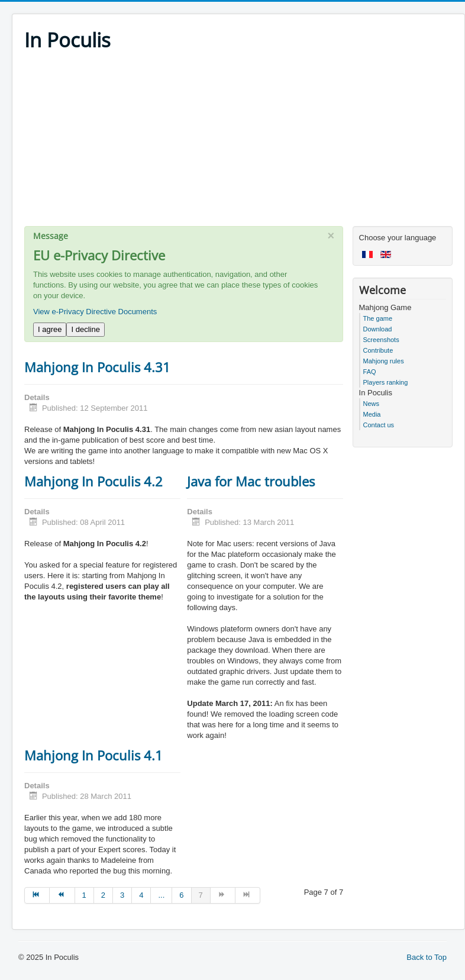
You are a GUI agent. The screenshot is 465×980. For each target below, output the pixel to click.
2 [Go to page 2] (103, 895)
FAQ (370, 372)
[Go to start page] (37, 895)
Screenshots (381, 340)
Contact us (379, 425)
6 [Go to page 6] (181, 895)
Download (378, 329)
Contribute (378, 350)
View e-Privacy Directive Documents (95, 312)
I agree (50, 329)
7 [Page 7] (201, 895)
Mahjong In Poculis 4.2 (93, 481)
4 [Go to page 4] (141, 895)
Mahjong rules (384, 361)
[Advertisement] (238, 143)
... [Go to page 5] (161, 895)
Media (372, 414)
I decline (85, 329)
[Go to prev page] (62, 895)
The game (378, 318)
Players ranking (386, 382)
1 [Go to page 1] (84, 895)
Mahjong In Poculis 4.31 (97, 367)
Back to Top (427, 957)
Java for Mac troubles (251, 481)
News (372, 404)
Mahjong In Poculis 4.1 (93, 755)
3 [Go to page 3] (122, 895)
